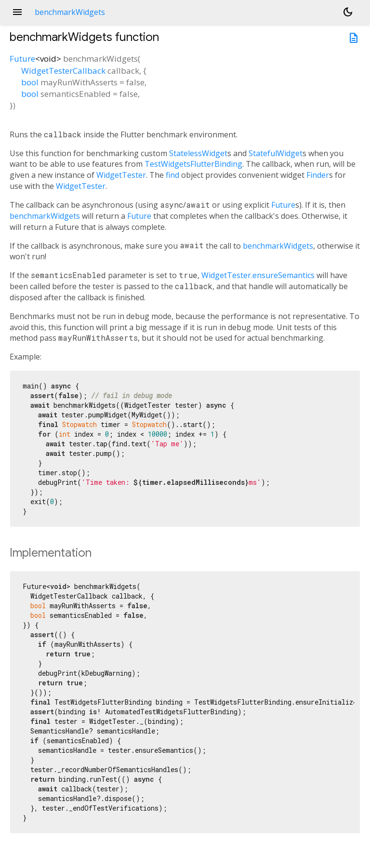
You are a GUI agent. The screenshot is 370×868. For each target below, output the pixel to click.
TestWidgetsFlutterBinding (193, 164)
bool (30, 82)
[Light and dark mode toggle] (348, 12)
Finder (318, 175)
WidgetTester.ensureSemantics (258, 275)
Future (22, 59)
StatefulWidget (276, 153)
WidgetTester (121, 175)
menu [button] (17, 12)
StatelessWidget (198, 153)
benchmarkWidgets (45, 216)
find (172, 175)
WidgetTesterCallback (63, 71)
